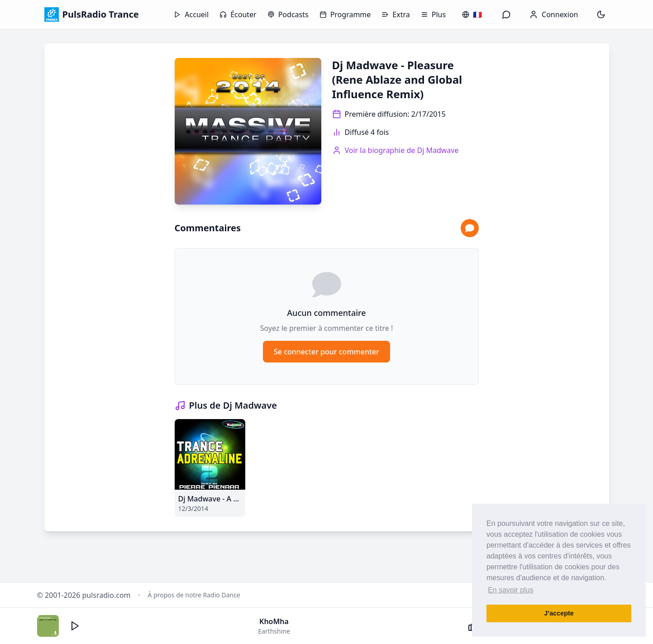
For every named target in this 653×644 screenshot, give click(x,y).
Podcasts (288, 14)
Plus (433, 14)
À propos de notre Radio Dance (194, 595)
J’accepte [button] (559, 613)
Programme (345, 14)
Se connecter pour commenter (326, 352)
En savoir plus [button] (511, 590)
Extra (396, 14)
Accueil (191, 14)
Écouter (238, 14)
